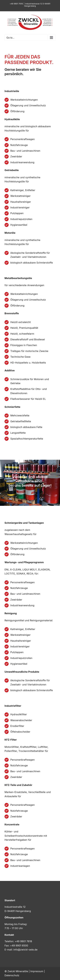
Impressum (37, 971)
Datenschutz (12, 975)
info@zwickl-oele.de (25, 950)
